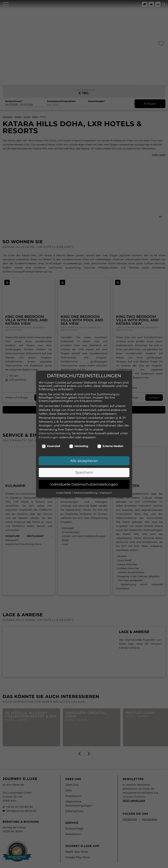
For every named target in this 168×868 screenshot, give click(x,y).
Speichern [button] (84, 468)
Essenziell (51, 441)
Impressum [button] (106, 488)
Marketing (79, 441)
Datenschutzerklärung (55, 428)
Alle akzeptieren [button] (84, 456)
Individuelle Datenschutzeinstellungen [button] (84, 479)
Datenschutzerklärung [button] (86, 488)
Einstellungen (49, 432)
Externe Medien (110, 441)
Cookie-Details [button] (64, 488)
